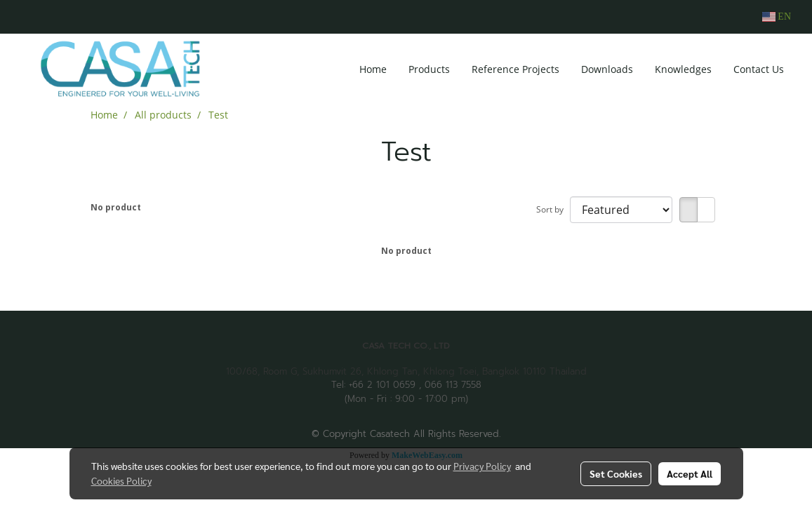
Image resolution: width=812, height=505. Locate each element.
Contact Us (759, 69)
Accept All (690, 473)
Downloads (607, 69)
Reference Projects (515, 69)
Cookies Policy (121, 480)
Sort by (553, 209)
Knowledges (683, 69)
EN (777, 16)
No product (116, 207)
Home (373, 69)
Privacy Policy (482, 466)
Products (429, 69)
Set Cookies (616, 473)
